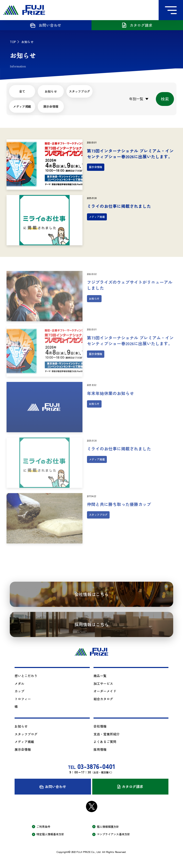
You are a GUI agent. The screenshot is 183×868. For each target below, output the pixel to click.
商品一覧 (100, 676)
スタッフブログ (26, 734)
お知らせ (21, 726)
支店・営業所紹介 (107, 734)
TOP (13, 42)
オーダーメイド (105, 691)
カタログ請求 (132, 786)
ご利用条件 (43, 827)
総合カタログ (103, 699)
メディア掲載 (22, 106)
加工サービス (103, 683)
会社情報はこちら (91, 594)
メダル (19, 683)
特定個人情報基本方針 (50, 834)
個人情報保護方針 (108, 827)
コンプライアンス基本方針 (113, 834)
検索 (165, 99)
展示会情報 (51, 106)
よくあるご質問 (105, 742)
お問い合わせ (56, 786)
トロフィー (23, 699)
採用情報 (100, 749)
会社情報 (100, 726)
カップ (19, 691)
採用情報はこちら (91, 624)
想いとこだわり (26, 676)
